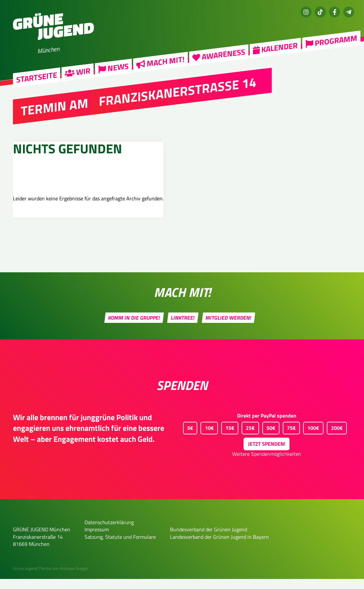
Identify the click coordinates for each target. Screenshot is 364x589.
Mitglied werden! (229, 328)
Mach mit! (160, 61)
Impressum (97, 539)
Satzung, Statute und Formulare (120, 547)
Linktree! (183, 328)
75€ (289, 437)
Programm (331, 41)
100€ (311, 437)
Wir (78, 72)
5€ (188, 437)
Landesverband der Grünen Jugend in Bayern (219, 547)
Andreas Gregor (74, 579)
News (113, 68)
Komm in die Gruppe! (134, 328)
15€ (228, 437)
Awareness (219, 54)
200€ (335, 437)
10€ (207, 437)
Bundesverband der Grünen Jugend (209, 539)
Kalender (275, 47)
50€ (269, 437)
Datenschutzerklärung (109, 532)
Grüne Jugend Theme (32, 579)
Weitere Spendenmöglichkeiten (267, 464)
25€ (248, 437)
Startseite (37, 77)
